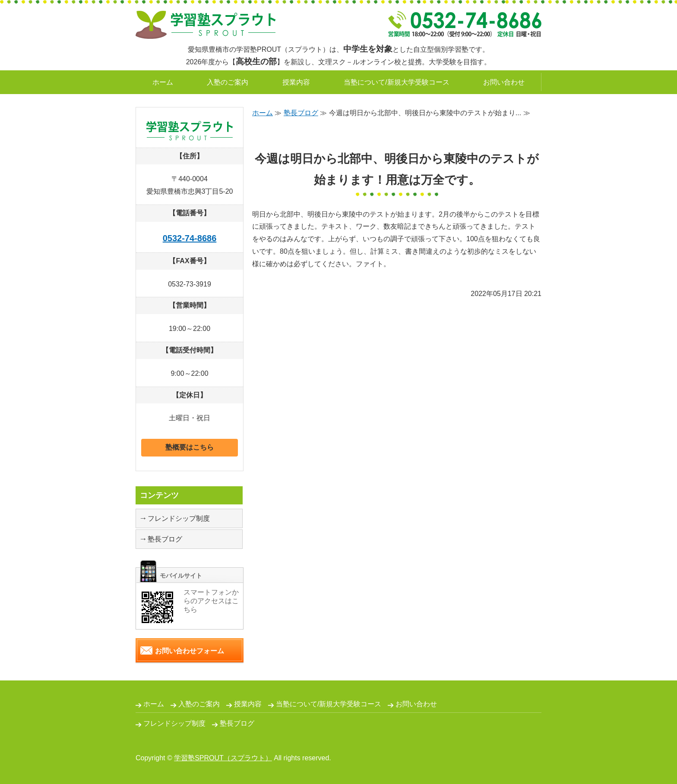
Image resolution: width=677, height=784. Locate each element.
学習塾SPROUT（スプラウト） (223, 758)
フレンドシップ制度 (179, 518)
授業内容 (296, 82)
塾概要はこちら (190, 447)
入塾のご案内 (228, 82)
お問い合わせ (504, 82)
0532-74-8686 (190, 238)
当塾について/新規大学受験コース (396, 82)
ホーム (163, 82)
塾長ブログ (301, 113)
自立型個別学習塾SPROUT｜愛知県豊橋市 (206, 25)
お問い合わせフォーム (190, 651)
